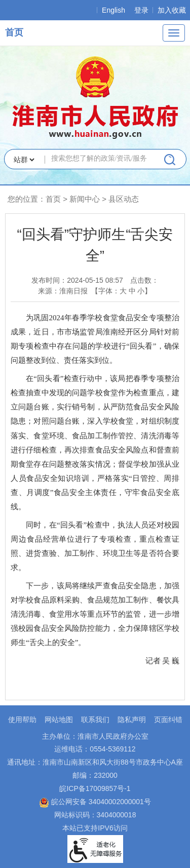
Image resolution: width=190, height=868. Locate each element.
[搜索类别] (24, 160)
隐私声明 (132, 720)
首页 (14, 32)
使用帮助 (22, 720)
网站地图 (59, 720)
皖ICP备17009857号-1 (95, 788)
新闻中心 (85, 199)
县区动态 (124, 199)
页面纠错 (168, 720)
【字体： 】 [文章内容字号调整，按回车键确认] (122, 291)
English (113, 10)
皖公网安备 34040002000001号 (95, 802)
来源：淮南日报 (63, 291)
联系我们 (95, 720)
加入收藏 (172, 10)
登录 (141, 10)
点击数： (144, 280)
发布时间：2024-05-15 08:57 (77, 280)
